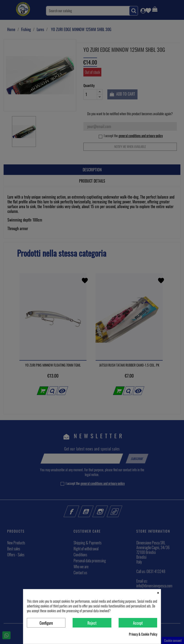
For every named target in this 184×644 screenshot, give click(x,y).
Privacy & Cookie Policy (143, 634)
